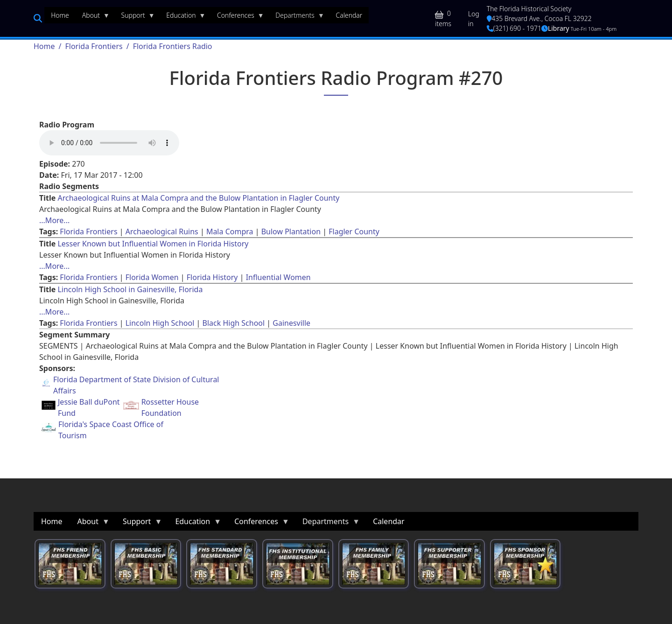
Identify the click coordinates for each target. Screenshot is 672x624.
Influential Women (278, 277)
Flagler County (354, 231)
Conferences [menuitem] (237, 17)
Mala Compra (230, 231)
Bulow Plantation (291, 231)
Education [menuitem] (182, 17)
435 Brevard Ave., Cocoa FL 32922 (539, 18)
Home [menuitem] (60, 15)
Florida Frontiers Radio (173, 46)
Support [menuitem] (135, 17)
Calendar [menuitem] (349, 15)
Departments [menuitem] (297, 17)
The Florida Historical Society (529, 9)
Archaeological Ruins (162, 231)
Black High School (234, 323)
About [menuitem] (93, 17)
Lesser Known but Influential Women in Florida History (153, 244)
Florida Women (152, 277)
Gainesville (291, 323)
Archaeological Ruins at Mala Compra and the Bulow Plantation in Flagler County (198, 198)
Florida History (212, 277)
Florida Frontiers (94, 46)
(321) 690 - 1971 (514, 28)
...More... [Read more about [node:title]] (54, 220)
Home (44, 46)
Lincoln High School (160, 323)
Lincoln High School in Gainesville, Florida (130, 289)
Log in (474, 19)
